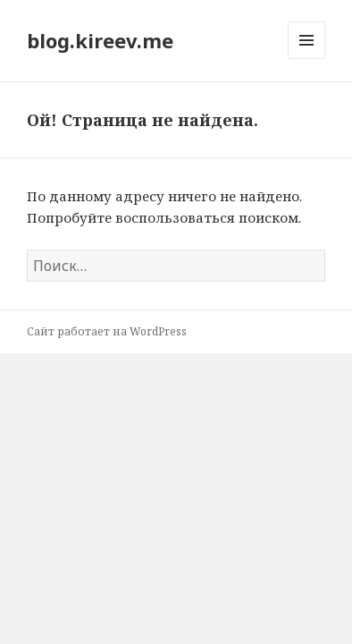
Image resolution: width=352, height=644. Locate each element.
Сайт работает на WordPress (107, 331)
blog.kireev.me (100, 40)
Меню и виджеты (307, 59)
